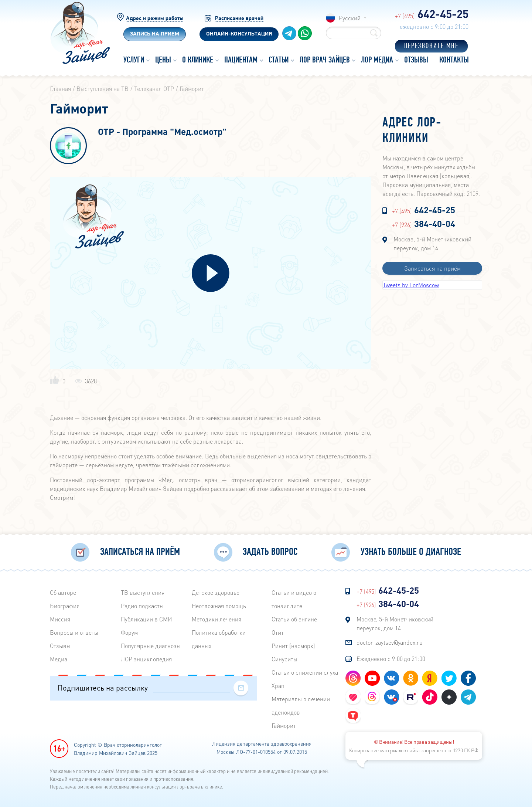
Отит (278, 632)
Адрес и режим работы (155, 19)
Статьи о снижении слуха (305, 672)
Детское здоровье (216, 592)
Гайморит (284, 725)
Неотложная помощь (219, 606)
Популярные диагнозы (151, 646)
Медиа (59, 659)
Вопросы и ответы (74, 632)
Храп (278, 686)
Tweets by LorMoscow (411, 285)
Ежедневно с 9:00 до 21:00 (391, 659)
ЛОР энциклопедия (146, 659)
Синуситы (284, 659)
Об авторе (63, 592)
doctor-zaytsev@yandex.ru (390, 642)
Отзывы (60, 646)
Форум (129, 632)
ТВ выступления (143, 592)
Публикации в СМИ (146, 619)
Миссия (60, 619)
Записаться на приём (432, 268)
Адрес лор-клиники (412, 131)
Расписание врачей (239, 19)
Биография (65, 606)
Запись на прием (155, 34)
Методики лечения (216, 619)
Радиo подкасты (142, 606)
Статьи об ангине (294, 619)
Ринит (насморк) (293, 646)
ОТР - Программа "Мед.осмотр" (162, 132)
